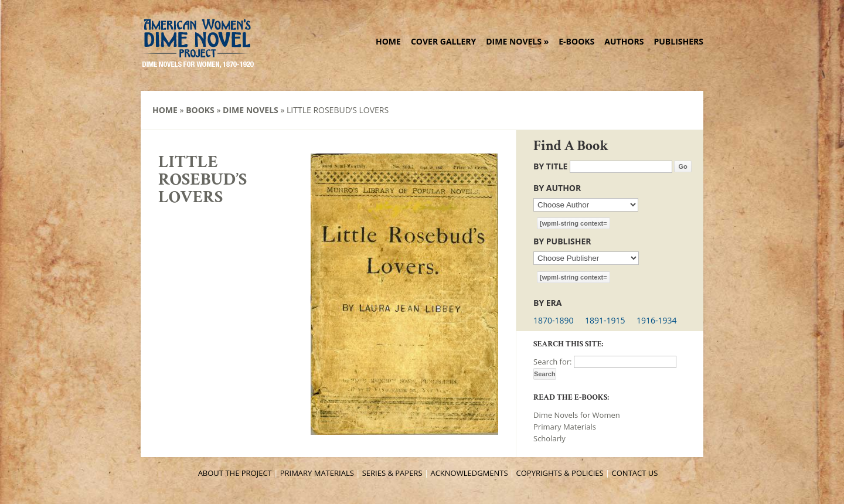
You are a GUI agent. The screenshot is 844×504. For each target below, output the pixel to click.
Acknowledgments (469, 473)
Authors (624, 41)
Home (388, 41)
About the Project (235, 473)
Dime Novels (517, 41)
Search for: (552, 362)
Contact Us (635, 473)
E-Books (576, 41)
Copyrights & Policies (560, 473)
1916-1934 (657, 320)
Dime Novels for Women (577, 415)
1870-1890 (554, 320)
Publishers (678, 41)
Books (200, 110)
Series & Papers (392, 473)
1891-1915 (605, 320)
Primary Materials (565, 427)
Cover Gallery (443, 41)
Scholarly (549, 438)
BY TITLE (550, 166)
